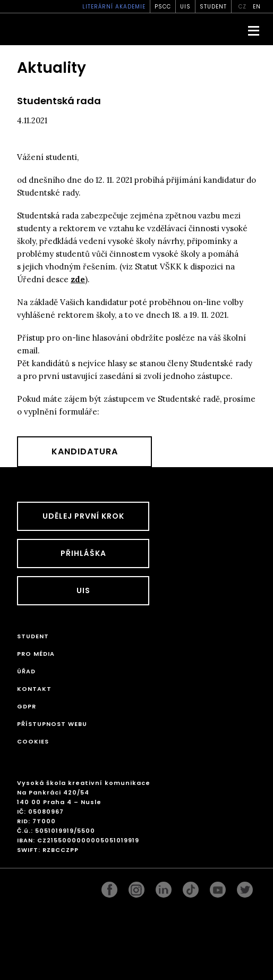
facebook (109, 887)
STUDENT (213, 7)
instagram (136, 887)
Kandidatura (85, 451)
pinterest (218, 887)
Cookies (33, 741)
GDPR (27, 706)
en (257, 7)
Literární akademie (114, 7)
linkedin (164, 887)
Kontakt (34, 689)
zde (78, 279)
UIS (185, 7)
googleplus (191, 887)
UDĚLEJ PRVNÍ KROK (83, 516)
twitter (245, 887)
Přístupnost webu (52, 724)
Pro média (36, 654)
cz (242, 7)
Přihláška (83, 553)
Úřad (26, 671)
